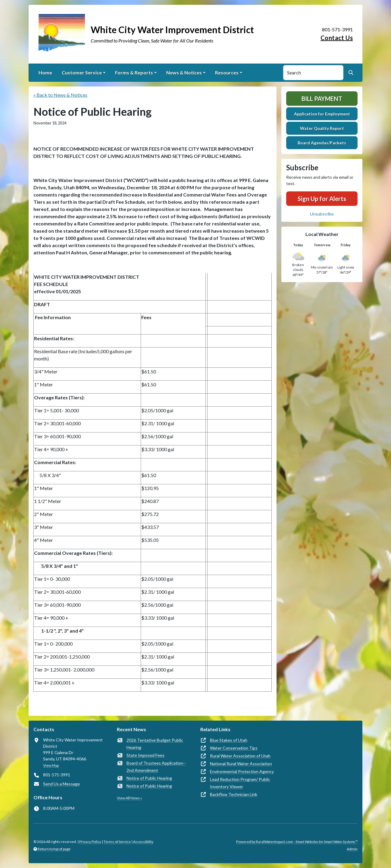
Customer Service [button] (82, 72)
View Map (51, 765)
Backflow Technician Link (234, 794)
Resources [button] (227, 72)
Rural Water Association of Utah (240, 756)
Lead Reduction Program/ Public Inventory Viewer (240, 783)
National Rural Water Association (241, 764)
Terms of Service (117, 842)
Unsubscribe (322, 214)
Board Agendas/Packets (322, 143)
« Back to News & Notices (60, 95)
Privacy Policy (90, 842)
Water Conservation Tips (234, 748)
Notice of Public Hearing (149, 778)
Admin (352, 849)
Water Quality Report (322, 128)
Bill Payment (322, 99)
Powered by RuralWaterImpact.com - (297, 842)
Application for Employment (322, 114)
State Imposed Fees (145, 755)
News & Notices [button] (184, 72)
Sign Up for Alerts (322, 199)
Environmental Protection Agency (242, 771)
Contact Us (337, 38)
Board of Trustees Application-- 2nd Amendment (156, 767)
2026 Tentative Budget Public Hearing (155, 744)
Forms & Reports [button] (134, 72)
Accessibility (143, 842)
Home (45, 72)
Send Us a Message (61, 784)
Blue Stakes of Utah (229, 740)
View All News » (130, 798)
